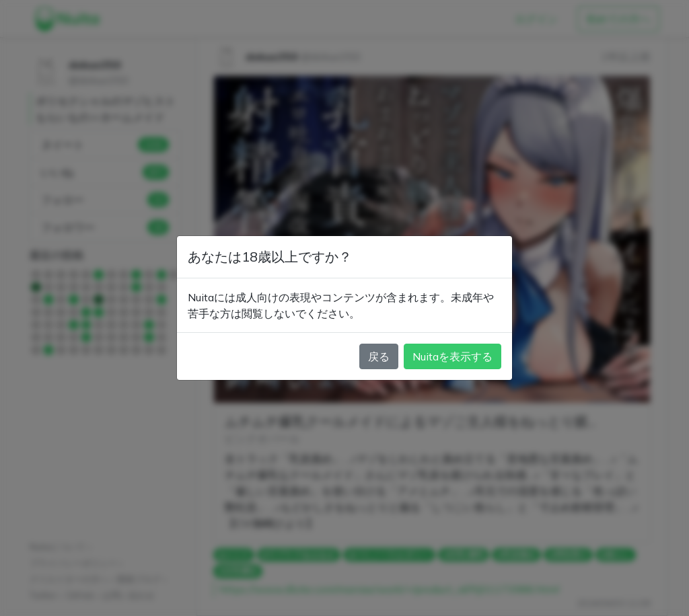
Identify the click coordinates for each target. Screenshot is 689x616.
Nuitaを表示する (452, 356)
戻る (379, 356)
